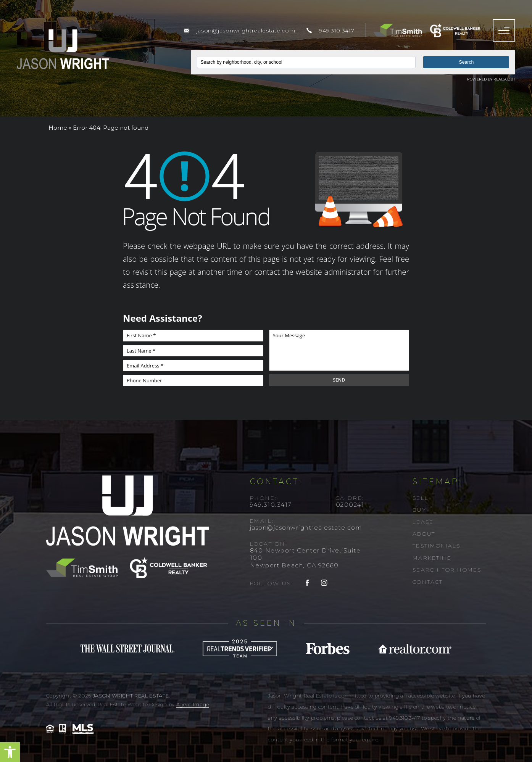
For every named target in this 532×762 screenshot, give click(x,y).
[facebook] (308, 583)
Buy (419, 510)
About (424, 534)
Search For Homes (447, 570)
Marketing (432, 558)
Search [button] (467, 62)
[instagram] (324, 583)
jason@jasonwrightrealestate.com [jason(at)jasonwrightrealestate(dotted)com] (306, 528)
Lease (423, 522)
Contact (428, 582)
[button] (10, 752)
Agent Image (193, 704)
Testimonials (436, 546)
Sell (420, 498)
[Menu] (504, 30)
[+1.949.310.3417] (330, 31)
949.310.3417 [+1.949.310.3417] (271, 505)
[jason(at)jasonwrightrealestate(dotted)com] (239, 31)
